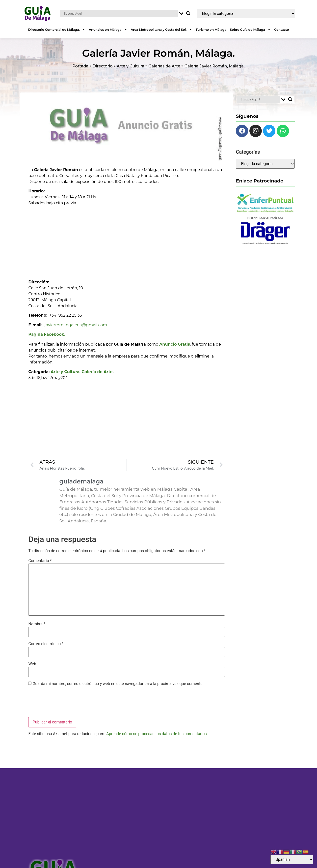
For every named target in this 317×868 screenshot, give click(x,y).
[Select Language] (292, 859)
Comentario (40, 561)
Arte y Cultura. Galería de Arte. (82, 372)
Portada (80, 66)
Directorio (103, 66)
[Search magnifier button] (188, 13)
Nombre (37, 624)
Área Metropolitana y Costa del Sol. (161, 29)
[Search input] (120, 13)
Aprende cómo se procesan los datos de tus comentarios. (157, 734)
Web (32, 664)
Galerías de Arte (164, 66)
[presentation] (66, 702)
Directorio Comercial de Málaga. (57, 29)
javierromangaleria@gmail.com (76, 325)
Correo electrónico (46, 644)
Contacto (281, 30)
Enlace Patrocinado (260, 181)
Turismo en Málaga (211, 30)
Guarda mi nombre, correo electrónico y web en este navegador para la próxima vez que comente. (118, 684)
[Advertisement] (127, 241)
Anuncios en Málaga (108, 29)
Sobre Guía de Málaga (250, 29)
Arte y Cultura (130, 66)
